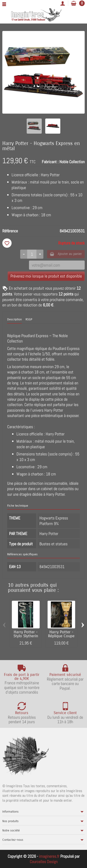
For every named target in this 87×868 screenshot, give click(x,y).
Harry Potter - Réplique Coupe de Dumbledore (61, 636)
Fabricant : (50, 162)
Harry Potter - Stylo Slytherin (26, 634)
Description (14, 319)
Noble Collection (72, 162)
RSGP (29, 319)
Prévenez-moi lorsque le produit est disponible (46, 276)
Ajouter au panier (66, 254)
